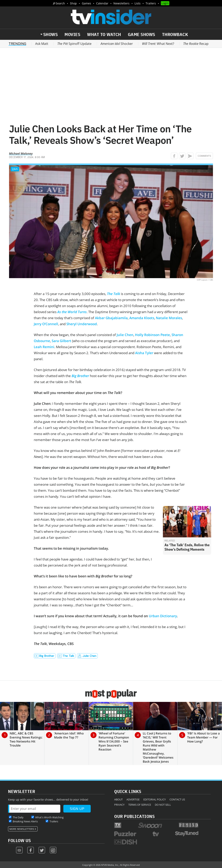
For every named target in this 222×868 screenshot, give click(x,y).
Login (165, 3)
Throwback (175, 34)
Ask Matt (42, 44)
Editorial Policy (155, 799)
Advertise (133, 799)
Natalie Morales (169, 318)
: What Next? (158, 44)
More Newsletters (22, 829)
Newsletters (121, 3)
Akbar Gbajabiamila (111, 318)
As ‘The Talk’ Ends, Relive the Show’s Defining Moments (187, 547)
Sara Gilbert (61, 341)
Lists (138, 3)
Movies (72, 34)
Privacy (119, 805)
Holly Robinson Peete (152, 335)
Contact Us (177, 799)
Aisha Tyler (144, 353)
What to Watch (104, 34)
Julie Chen (125, 335)
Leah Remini (44, 347)
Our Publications (134, 816)
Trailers (151, 3)
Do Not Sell (163, 805)
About (118, 799)
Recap (196, 44)
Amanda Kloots (142, 318)
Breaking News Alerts (25, 821)
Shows (51, 34)
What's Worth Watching (49, 817)
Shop (73, 3)
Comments (204, 156)
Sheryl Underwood (82, 324)
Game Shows (142, 34)
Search (60, 3)
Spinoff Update (74, 44)
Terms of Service (140, 805)
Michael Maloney (21, 153)
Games (86, 3)
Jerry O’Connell (46, 324)
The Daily (18, 817)
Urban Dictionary (163, 616)
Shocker (117, 44)
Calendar (102, 3)
